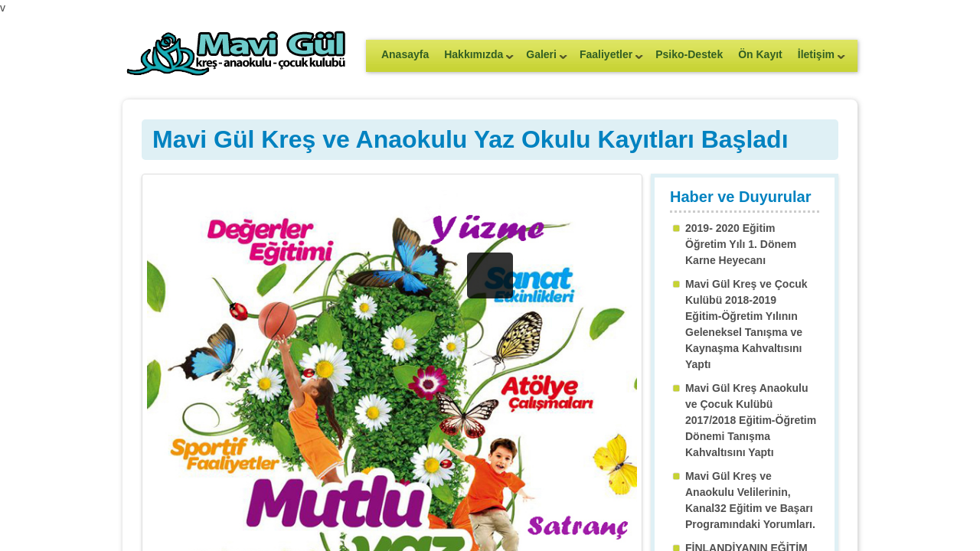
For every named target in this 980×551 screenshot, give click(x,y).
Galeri (543, 59)
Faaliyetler (608, 59)
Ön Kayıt (760, 54)
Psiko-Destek (689, 54)
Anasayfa (405, 54)
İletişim (818, 59)
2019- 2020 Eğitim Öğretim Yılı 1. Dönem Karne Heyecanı (741, 244)
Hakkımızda (475, 59)
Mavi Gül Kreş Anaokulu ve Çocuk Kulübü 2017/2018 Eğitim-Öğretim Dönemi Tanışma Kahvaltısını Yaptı (751, 420)
